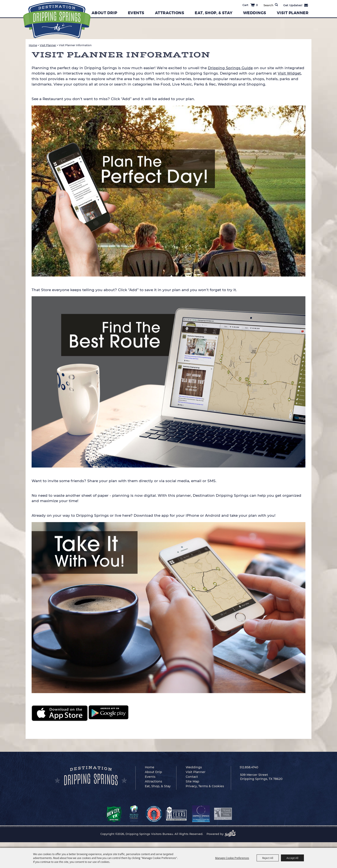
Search (276, 5)
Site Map (192, 781)
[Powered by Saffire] (231, 834)
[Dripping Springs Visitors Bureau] (57, 20)
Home (33, 45)
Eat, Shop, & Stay (214, 13)
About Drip (104, 13)
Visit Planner (293, 13)
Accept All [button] (292, 858)
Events (136, 13)
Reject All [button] (268, 858)
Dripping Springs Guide (230, 68)
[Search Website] (268, 5)
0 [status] (257, 5)
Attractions (170, 13)
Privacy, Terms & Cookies (205, 786)
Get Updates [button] (296, 5)
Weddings (255, 13)
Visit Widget (289, 73)
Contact (192, 777)
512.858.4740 (249, 767)
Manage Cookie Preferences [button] (232, 858)
